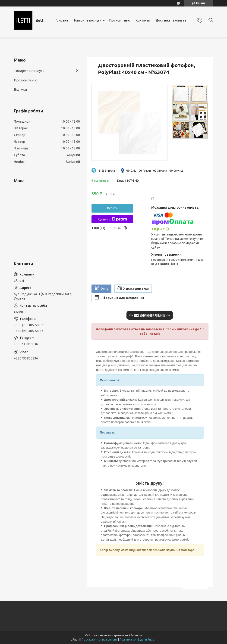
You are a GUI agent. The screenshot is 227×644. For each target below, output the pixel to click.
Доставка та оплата (171, 20)
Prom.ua (136, 635)
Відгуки (20, 89)
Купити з (112, 219)
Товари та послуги (87, 20)
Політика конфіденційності (138, 639)
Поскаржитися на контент (100, 639)
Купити (112, 208)
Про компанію (120, 20)
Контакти (143, 20)
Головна (62, 20)
